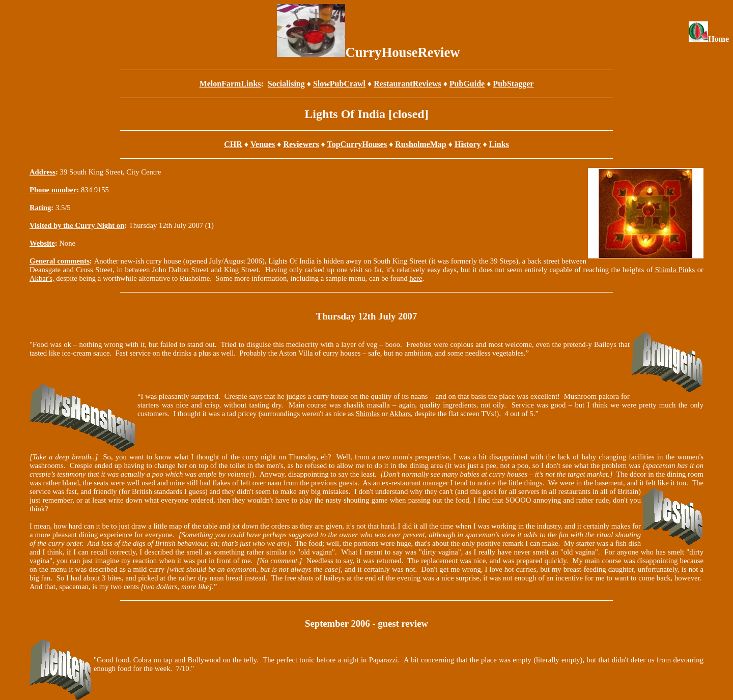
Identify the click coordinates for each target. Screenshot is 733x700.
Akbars (400, 414)
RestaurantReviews (407, 84)
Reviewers (301, 144)
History (468, 144)
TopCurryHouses (357, 144)
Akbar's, (42, 278)
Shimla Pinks (675, 270)
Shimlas (368, 414)
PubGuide (467, 84)
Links (499, 144)
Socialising (286, 84)
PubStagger (513, 84)
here (416, 278)
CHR (233, 144)
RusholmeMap (420, 144)
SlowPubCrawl (339, 84)
